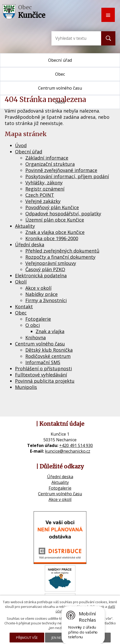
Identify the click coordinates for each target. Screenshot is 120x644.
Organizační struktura (50, 164)
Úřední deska (30, 245)
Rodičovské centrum (48, 356)
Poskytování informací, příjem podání (67, 176)
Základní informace (47, 158)
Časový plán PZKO (45, 269)
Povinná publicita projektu (45, 381)
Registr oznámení (45, 189)
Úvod (21, 145)
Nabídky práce (42, 294)
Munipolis (26, 387)
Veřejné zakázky (43, 201)
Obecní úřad (60, 60)
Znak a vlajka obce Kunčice (55, 232)
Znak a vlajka (50, 331)
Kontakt (24, 307)
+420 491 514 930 (76, 445)
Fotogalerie (38, 319)
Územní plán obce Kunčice (55, 220)
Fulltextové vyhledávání (41, 375)
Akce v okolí (38, 288)
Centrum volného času (40, 344)
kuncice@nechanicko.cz (68, 451)
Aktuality (25, 226)
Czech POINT (40, 195)
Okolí (21, 282)
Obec (60, 74)
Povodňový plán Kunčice (52, 207)
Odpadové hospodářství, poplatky (63, 214)
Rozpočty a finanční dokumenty (60, 257)
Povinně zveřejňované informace (61, 170)
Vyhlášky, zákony (44, 183)
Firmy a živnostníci (46, 300)
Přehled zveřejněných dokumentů (62, 251)
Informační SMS (43, 362)
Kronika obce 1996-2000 (52, 238)
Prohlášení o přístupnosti (43, 368)
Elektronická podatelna (41, 276)
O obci (33, 325)
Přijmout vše (27, 638)
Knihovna (36, 337)
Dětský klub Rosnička (49, 350)
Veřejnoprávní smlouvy (51, 263)
